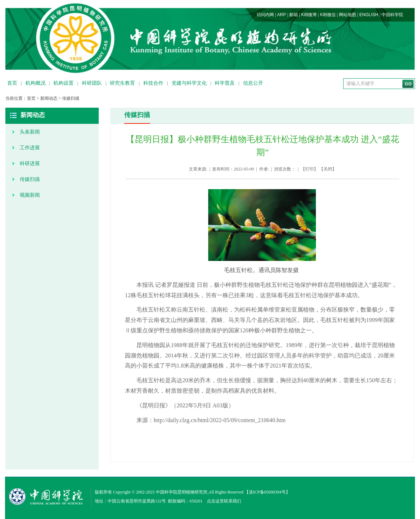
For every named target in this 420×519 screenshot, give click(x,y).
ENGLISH (369, 15)
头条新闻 (30, 132)
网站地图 (347, 15)
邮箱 (294, 15)
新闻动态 (49, 98)
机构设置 (64, 83)
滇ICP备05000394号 (267, 492)
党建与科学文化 (189, 83)
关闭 (328, 169)
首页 (12, 83)
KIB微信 (328, 15)
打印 (309, 169)
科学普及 (225, 83)
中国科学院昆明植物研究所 (182, 492)
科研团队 (92, 83)
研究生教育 (122, 83)
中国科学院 (392, 15)
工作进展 (30, 148)
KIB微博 (309, 15)
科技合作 (153, 83)
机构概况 (36, 83)
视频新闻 (30, 195)
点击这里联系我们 (224, 501)
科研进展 (30, 163)
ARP (282, 15)
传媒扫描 (71, 98)
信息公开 (253, 83)
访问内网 (265, 15)
